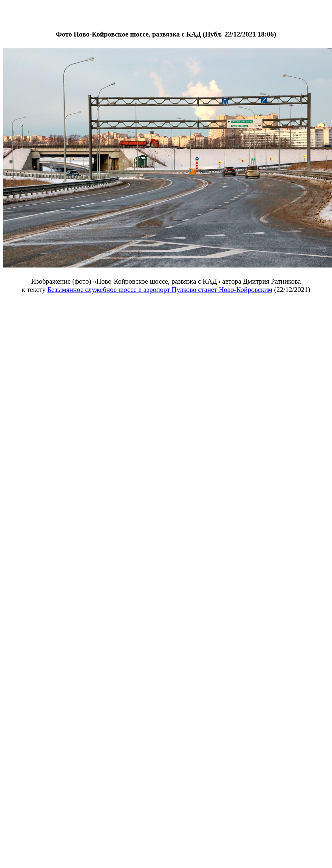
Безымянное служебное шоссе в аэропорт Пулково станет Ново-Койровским (160, 290)
